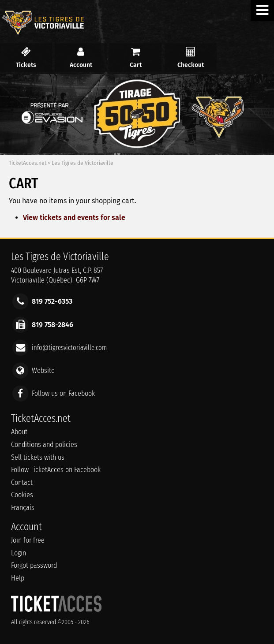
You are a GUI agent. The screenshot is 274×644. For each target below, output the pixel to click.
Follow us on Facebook (63, 393)
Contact (22, 482)
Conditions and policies (44, 445)
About (19, 432)
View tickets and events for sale (74, 218)
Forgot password (34, 565)
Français (23, 508)
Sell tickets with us (38, 457)
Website (43, 370)
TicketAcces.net (28, 163)
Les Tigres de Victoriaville (83, 163)
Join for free (28, 540)
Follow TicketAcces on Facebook (56, 470)
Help (18, 578)
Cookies (22, 495)
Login (19, 553)
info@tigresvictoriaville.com (69, 347)
